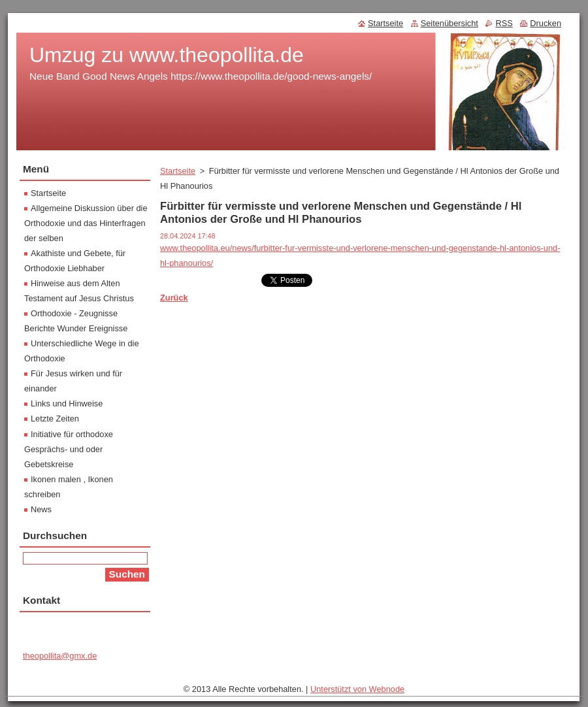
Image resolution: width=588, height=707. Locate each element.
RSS (504, 23)
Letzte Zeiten (55, 419)
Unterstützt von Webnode (357, 689)
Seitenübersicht (449, 23)
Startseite (178, 171)
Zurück (174, 298)
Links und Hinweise (67, 403)
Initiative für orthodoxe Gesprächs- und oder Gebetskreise (69, 449)
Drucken (546, 23)
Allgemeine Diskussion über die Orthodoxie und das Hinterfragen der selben (86, 223)
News (41, 509)
